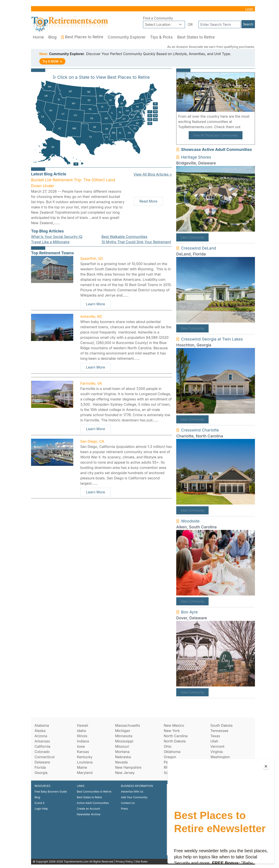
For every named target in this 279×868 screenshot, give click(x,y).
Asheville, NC (91, 316)
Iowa (81, 746)
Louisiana (85, 762)
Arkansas (42, 741)
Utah (214, 741)
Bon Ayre (189, 612)
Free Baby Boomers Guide (51, 792)
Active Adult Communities (93, 803)
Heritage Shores (196, 157)
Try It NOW (52, 61)
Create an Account (89, 809)
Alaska (40, 731)
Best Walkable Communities (124, 237)
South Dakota (221, 725)
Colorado (42, 752)
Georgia (41, 773)
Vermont (217, 746)
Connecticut (45, 757)
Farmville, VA (91, 383)
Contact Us (128, 803)
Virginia (217, 752)
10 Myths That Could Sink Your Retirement (136, 242)
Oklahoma (172, 752)
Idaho (82, 731)
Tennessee (219, 731)
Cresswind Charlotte (200, 430)
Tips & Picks (161, 37)
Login (249, 9)
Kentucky (85, 757)
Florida (40, 767)
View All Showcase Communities (216, 135)
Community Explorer (127, 37)
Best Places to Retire (82, 37)
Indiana (83, 741)
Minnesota (124, 736)
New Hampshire (128, 767)
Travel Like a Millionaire (50, 242)
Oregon (170, 757)
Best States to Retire (196, 37)
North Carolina (176, 736)
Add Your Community (134, 797)
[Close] (266, 766)
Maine (82, 767)
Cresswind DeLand (199, 248)
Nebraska (123, 757)
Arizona (41, 736)
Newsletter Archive (89, 814)
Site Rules (141, 862)
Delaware (42, 762)
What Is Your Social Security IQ (57, 237)
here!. (246, 127)
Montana (122, 752)
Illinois (82, 736)
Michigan (123, 731)
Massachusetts (127, 725)
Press (124, 809)
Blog (52, 37)
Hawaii (83, 725)
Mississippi (124, 741)
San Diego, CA (92, 441)
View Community (192, 237)
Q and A (39, 803)
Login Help (41, 809)
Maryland (85, 773)
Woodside (190, 521)
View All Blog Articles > (153, 174)
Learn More (95, 304)
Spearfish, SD (92, 258)
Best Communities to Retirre (94, 792)
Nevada (121, 762)
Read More (148, 201)
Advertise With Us (132, 792)
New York (172, 731)
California (42, 746)
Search (248, 24)
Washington (220, 757)
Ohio (168, 746)
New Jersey (125, 773)
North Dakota (175, 741)
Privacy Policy (124, 862)
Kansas (83, 752)
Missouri (122, 746)
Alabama (42, 725)
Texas (215, 736)
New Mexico (174, 725)
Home (38, 37)
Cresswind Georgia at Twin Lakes (212, 339)
